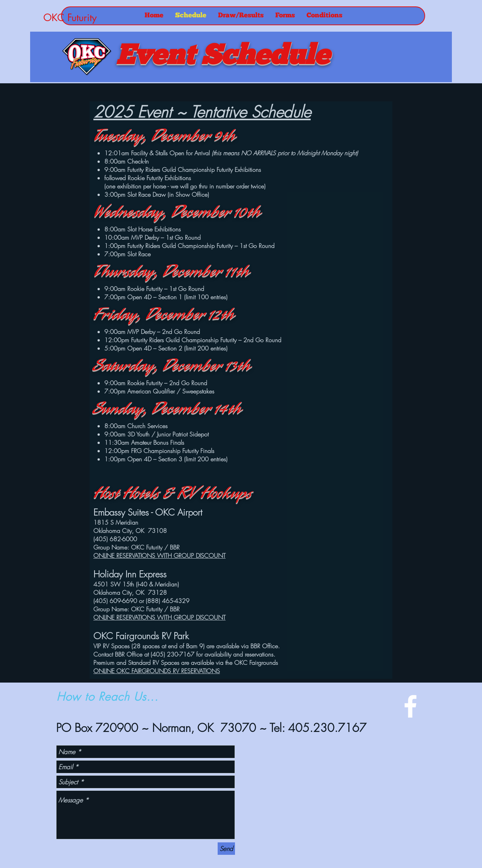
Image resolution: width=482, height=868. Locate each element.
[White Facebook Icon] (410, 706)
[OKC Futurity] (94, 18)
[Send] (226, 849)
